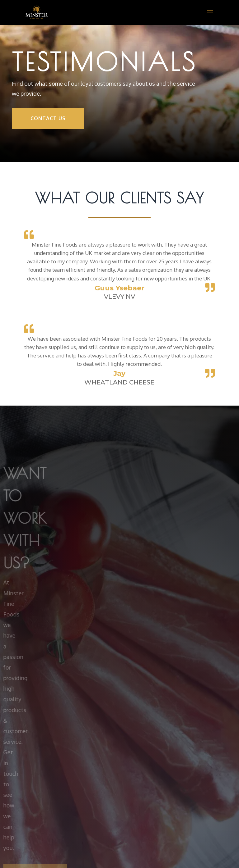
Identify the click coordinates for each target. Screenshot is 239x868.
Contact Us (48, 118)
